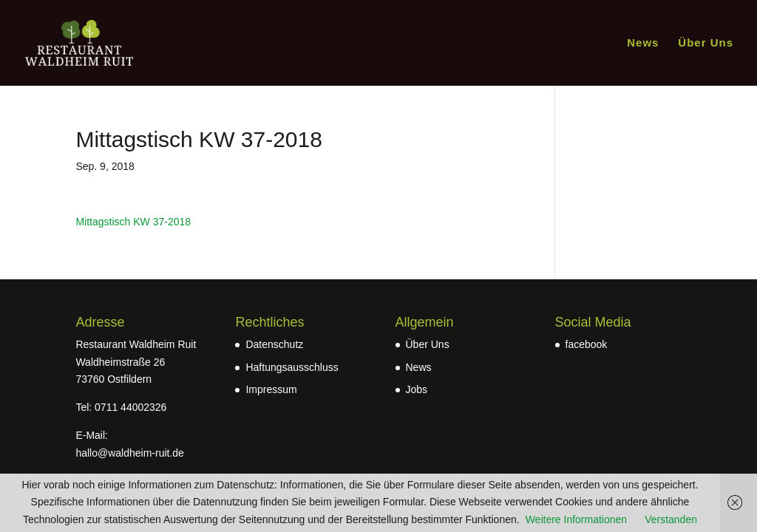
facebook (587, 344)
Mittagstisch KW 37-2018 (133, 222)
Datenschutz (274, 344)
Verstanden (671, 519)
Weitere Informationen (576, 519)
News (643, 43)
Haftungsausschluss (292, 367)
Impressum (271, 389)
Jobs (417, 389)
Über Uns (706, 43)
